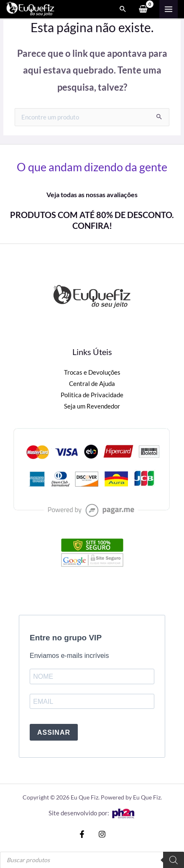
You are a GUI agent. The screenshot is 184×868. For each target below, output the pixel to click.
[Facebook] (82, 834)
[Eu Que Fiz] (30, 9)
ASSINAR (54, 732)
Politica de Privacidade (92, 395)
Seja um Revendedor (92, 406)
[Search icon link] (123, 9)
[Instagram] (102, 834)
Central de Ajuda (92, 384)
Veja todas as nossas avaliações (92, 194)
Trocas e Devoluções (92, 372)
